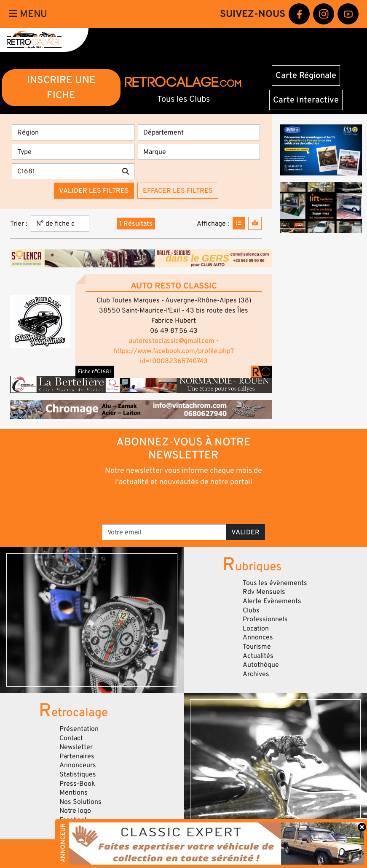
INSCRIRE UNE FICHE (61, 88)
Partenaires (77, 756)
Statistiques (78, 774)
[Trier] (60, 224)
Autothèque (261, 665)
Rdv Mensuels (264, 592)
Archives (256, 674)
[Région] (73, 132)
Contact (71, 738)
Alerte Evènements (272, 601)
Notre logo (75, 811)
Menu (28, 14)
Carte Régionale (306, 75)
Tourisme (257, 647)
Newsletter (76, 747)
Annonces (258, 637)
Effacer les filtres (178, 191)
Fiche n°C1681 (95, 372)
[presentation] (172, 505)
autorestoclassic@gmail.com (172, 341)
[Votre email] (164, 532)
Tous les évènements (275, 583)
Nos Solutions (80, 802)
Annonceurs (78, 765)
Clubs (251, 610)
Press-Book (77, 784)
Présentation (79, 729)
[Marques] (199, 152)
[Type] (73, 152)
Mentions (74, 793)
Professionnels (265, 619)
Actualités (258, 656)
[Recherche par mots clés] (64, 171)
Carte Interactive (306, 100)
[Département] (199, 132)
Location (256, 628)
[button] (40, 322)
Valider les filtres (94, 191)
